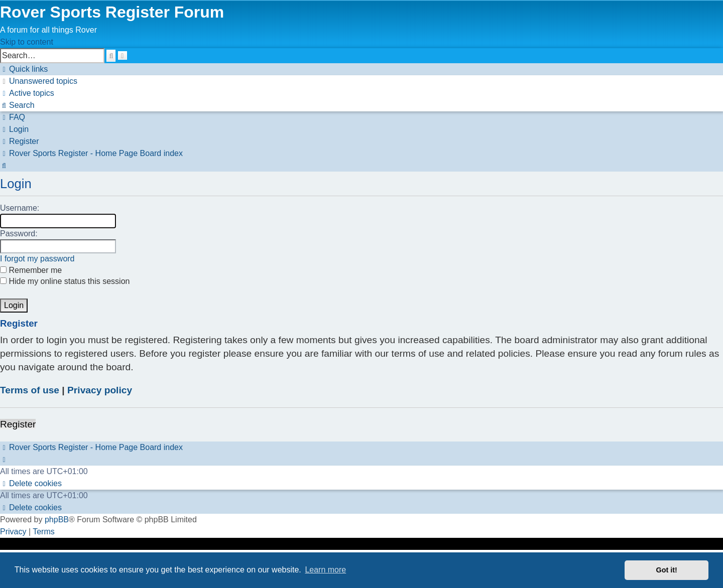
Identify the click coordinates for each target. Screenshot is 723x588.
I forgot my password (37, 259)
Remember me (31, 270)
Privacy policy (100, 390)
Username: (20, 208)
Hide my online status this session (65, 281)
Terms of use (30, 390)
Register (18, 424)
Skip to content (27, 42)
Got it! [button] (667, 570)
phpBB (57, 520)
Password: (19, 234)
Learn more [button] (325, 570)
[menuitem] (39, 81)
